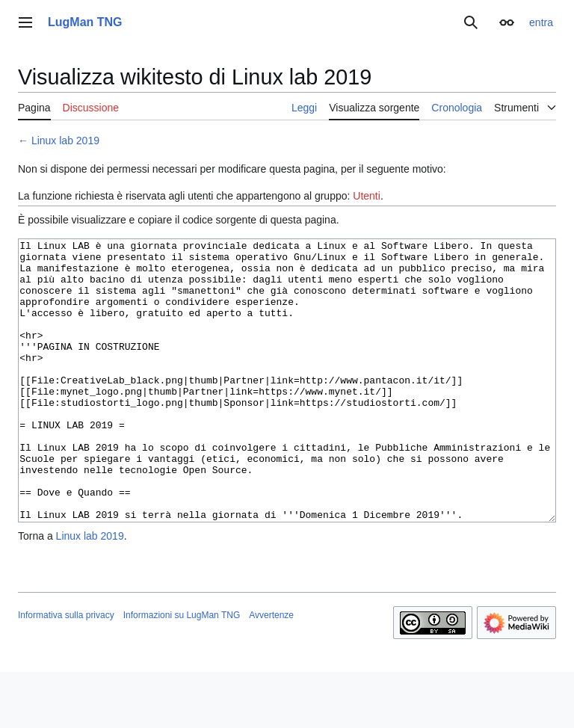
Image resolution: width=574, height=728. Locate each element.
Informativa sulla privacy (66, 671)
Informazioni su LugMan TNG (182, 671)
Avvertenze (271, 671)
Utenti (367, 196)
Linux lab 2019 (65, 141)
